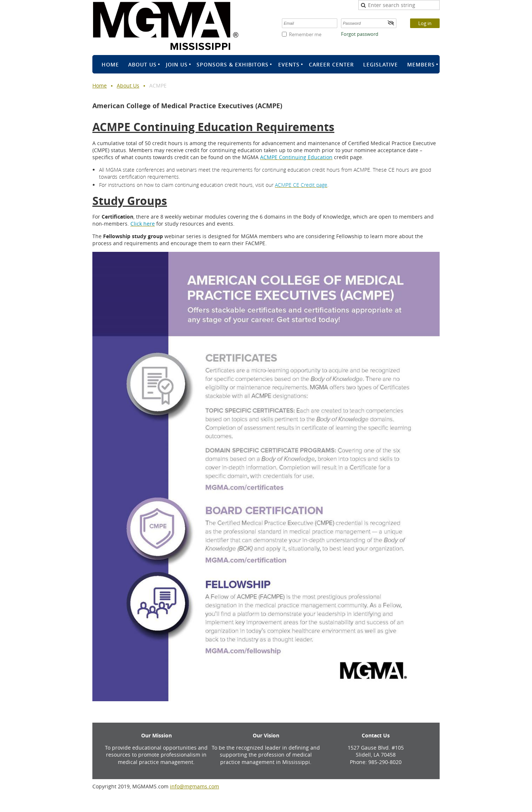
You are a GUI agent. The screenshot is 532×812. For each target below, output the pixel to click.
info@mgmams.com (195, 786)
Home (100, 85)
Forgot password (360, 34)
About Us (128, 85)
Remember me (305, 34)
